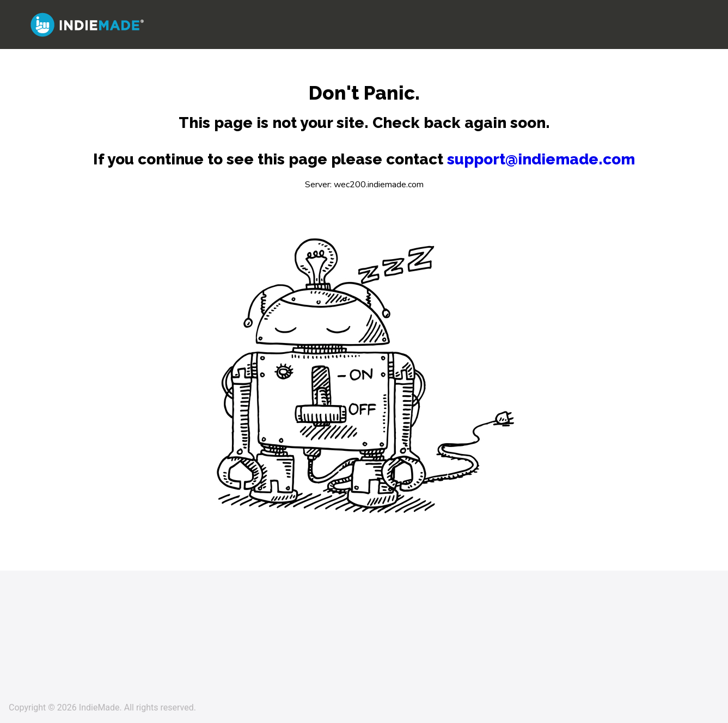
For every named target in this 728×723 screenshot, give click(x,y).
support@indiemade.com (541, 159)
